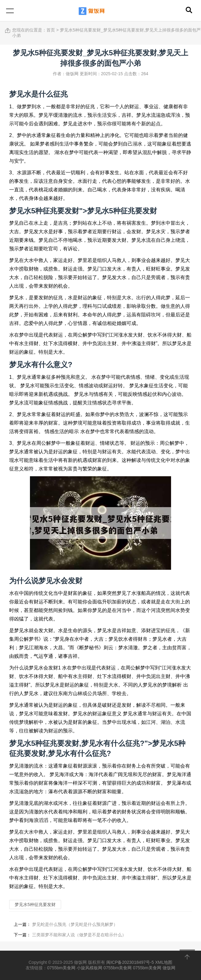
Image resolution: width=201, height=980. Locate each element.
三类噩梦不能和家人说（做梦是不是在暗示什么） (79, 935)
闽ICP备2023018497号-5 (130, 962)
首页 (51, 30)
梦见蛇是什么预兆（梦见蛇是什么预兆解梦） (74, 924)
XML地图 (164, 962)
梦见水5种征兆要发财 (122, 211)
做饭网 (169, 968)
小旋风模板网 (90, 968)
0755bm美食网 (61, 968)
